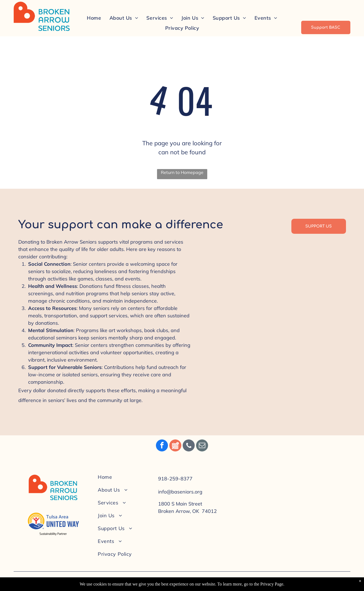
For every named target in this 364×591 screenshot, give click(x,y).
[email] (202, 446)
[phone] (189, 446)
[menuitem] (94, 18)
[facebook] (162, 446)
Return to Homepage (182, 172)
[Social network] (175, 446)
